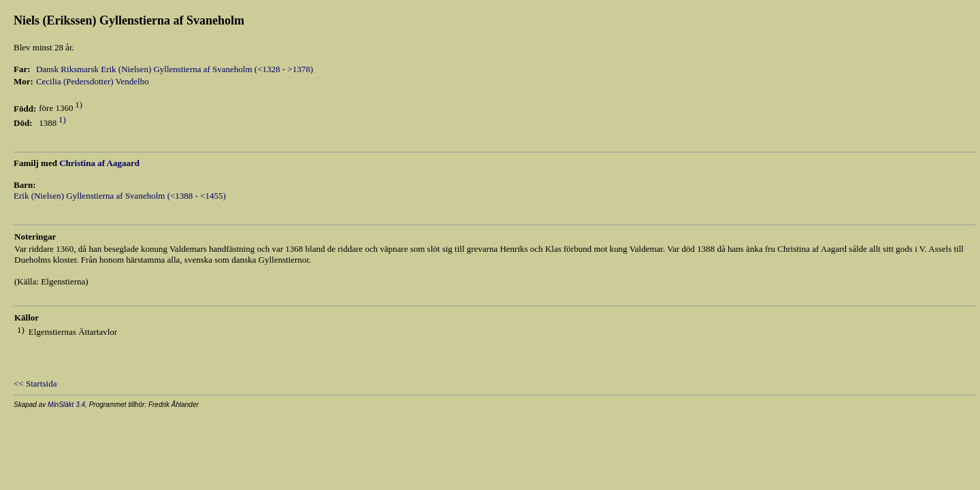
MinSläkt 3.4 (66, 405)
